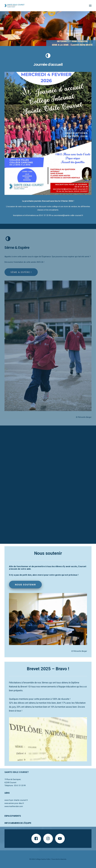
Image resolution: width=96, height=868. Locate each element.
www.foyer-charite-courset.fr (16, 800)
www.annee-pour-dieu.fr (14, 803)
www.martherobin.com (14, 806)
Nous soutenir (25, 585)
